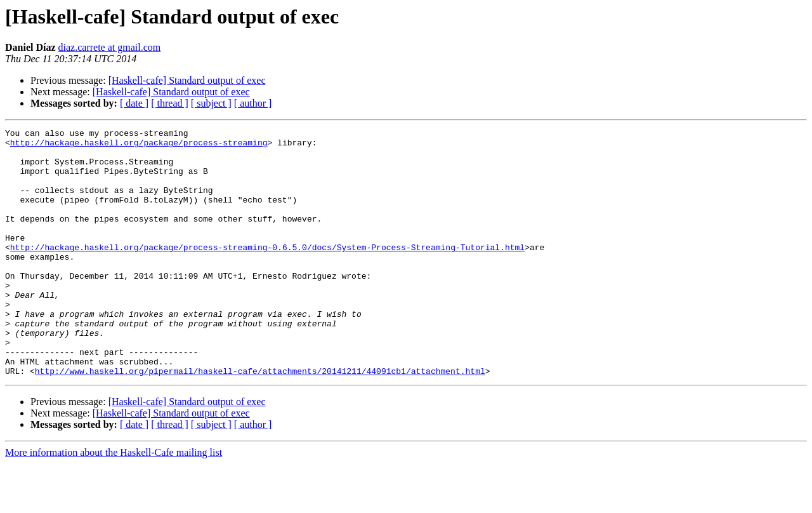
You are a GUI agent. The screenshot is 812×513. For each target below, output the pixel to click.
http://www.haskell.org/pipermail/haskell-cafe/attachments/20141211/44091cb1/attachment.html (260, 420)
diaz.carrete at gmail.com (110, 47)
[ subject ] (211, 103)
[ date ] (134, 103)
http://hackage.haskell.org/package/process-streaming (139, 146)
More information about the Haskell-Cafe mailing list (114, 502)
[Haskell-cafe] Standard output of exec (187, 80)
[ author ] (253, 103)
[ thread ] (170, 103)
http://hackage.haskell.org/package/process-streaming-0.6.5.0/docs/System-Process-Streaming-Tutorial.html (267, 272)
